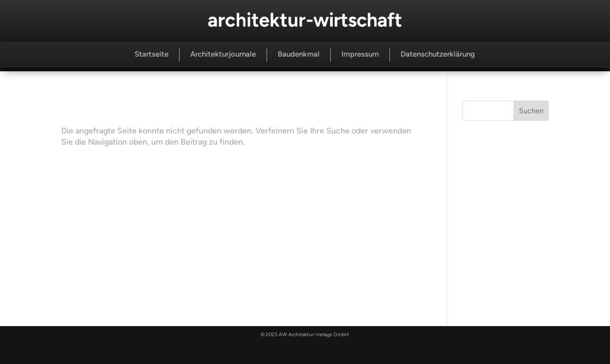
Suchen (531, 111)
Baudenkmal (299, 54)
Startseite (151, 54)
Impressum (360, 54)
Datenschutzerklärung (438, 54)
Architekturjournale (223, 54)
